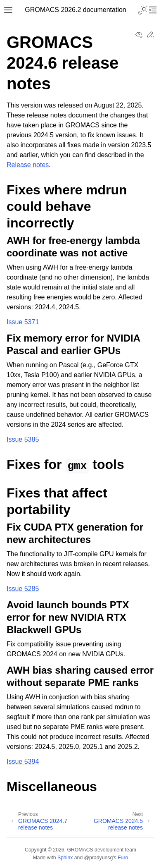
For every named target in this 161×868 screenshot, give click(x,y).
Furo (123, 858)
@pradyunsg (99, 858)
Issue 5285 (23, 589)
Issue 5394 (23, 762)
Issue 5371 (23, 322)
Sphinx (65, 858)
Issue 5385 (23, 439)
